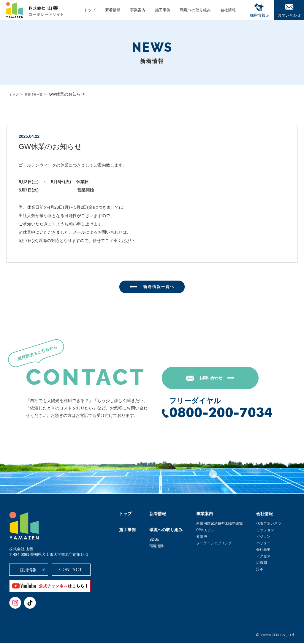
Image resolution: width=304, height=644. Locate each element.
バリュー (263, 544)
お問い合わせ (218, 379)
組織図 (262, 564)
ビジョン (263, 538)
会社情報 (265, 515)
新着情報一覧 (41, 94)
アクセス (263, 557)
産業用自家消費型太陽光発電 (219, 525)
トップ (15, 94)
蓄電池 (202, 538)
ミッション (265, 531)
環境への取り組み (166, 531)
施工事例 (127, 531)
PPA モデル (205, 531)
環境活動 (156, 547)
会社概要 (263, 551)
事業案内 (205, 515)
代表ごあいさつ (269, 525)
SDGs (154, 541)
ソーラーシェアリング (214, 544)
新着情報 (158, 515)
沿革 (260, 570)
